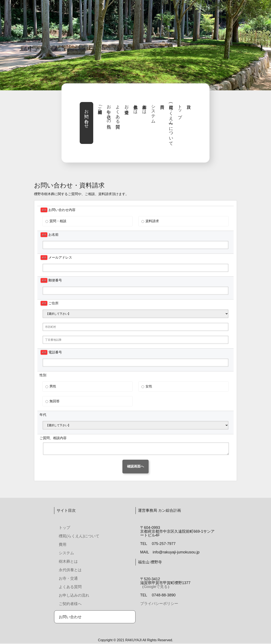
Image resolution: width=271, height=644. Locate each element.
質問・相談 (56, 221)
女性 (147, 386)
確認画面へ (135, 466)
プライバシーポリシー (159, 604)
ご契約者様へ (100, 107)
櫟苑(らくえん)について (171, 123)
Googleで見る (156, 587)
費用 (63, 545)
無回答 (53, 401)
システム (153, 112)
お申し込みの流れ (109, 114)
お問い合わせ (86, 116)
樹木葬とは (144, 107)
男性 (51, 386)
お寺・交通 (127, 104)
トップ (180, 109)
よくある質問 (118, 112)
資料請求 (150, 221)
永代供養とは (135, 107)
